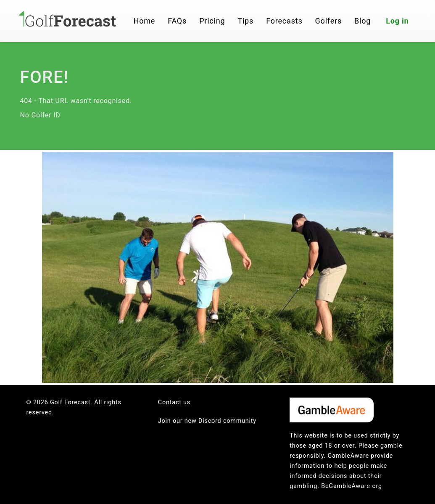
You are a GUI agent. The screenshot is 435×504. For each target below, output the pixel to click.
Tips (245, 21)
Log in (397, 21)
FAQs (177, 21)
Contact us (174, 402)
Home (145, 21)
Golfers (329, 21)
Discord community (227, 421)
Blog (362, 21)
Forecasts (284, 21)
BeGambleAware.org (352, 486)
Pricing (212, 21)
